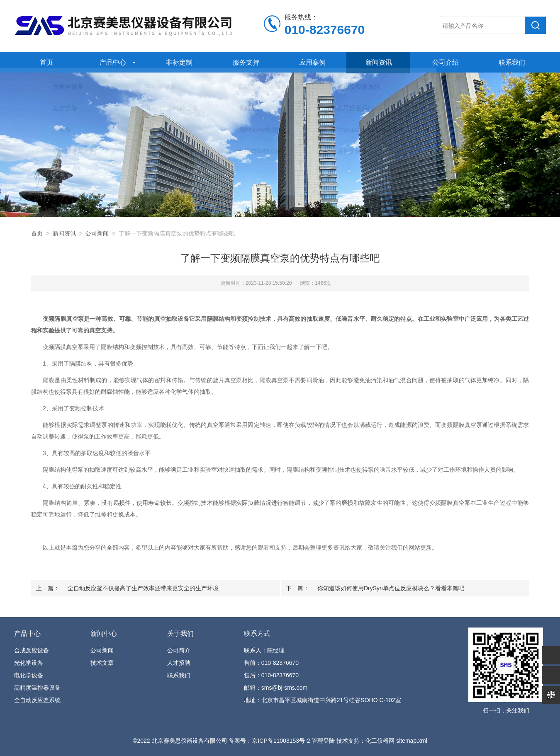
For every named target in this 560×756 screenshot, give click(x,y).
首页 (44, 62)
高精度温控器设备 (37, 688)
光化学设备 (29, 663)
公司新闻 (97, 233)
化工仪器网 (380, 741)
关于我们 (180, 634)
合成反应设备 (32, 650)
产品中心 (111, 62)
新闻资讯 (377, 62)
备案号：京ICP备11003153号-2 (269, 741)
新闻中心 (104, 634)
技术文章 (102, 663)
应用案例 (311, 62)
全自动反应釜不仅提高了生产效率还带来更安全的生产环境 (143, 588)
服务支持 (244, 62)
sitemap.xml (412, 741)
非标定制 (178, 62)
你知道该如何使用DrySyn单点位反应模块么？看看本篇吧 (391, 588)
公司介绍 (443, 62)
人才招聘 (179, 663)
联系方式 (257, 634)
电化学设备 (29, 675)
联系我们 (510, 62)
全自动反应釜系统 (37, 700)
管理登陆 (323, 741)
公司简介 (179, 650)
